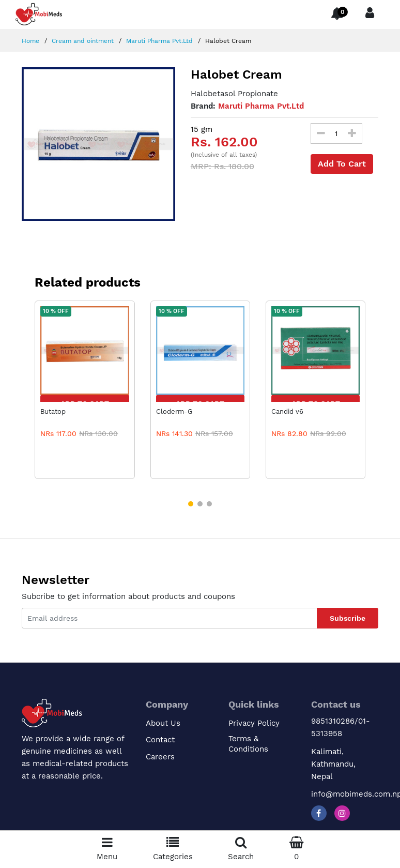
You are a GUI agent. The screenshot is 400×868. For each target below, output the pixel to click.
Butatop (53, 411)
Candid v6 (287, 411)
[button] (191, 504)
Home (30, 41)
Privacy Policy (254, 723)
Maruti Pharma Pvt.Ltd (158, 41)
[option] (98, 144)
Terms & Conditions (248, 744)
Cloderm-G (174, 411)
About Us (163, 723)
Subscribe (348, 618)
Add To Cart (342, 164)
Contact (160, 740)
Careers (160, 757)
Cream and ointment (82, 41)
